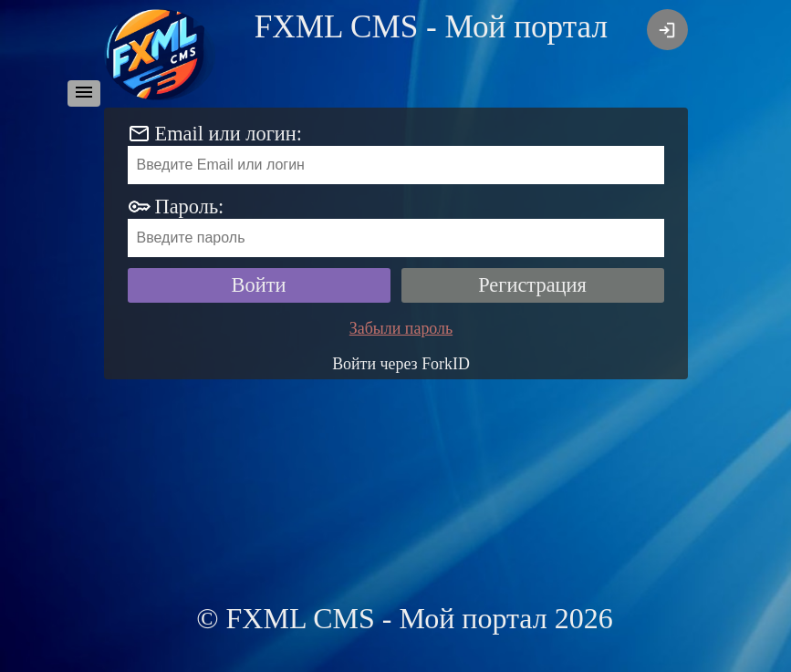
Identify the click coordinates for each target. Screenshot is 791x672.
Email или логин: (229, 134)
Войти (259, 285)
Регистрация (532, 285)
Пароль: (190, 207)
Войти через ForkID (401, 364)
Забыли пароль (401, 328)
